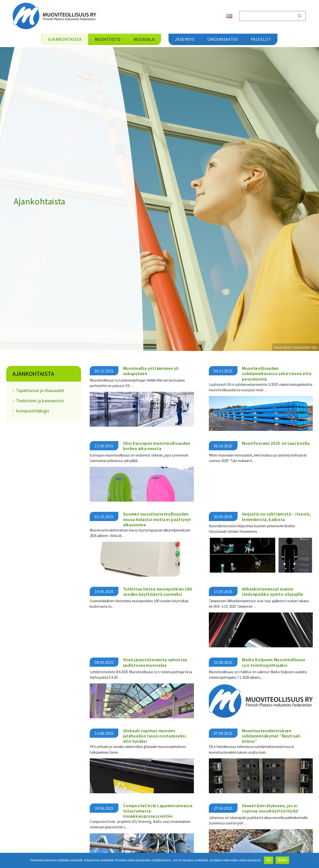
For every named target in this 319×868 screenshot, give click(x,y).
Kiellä (282, 860)
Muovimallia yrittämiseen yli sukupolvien (151, 371)
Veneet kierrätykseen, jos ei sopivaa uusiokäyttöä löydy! (270, 808)
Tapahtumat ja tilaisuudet (40, 390)
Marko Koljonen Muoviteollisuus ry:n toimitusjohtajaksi (274, 662)
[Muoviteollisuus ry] (56, 16)
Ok (269, 860)
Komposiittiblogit (33, 411)
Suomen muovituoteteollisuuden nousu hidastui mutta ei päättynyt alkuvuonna (157, 519)
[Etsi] (267, 16)
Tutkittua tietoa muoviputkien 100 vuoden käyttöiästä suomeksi (158, 592)
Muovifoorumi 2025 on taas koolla (276, 443)
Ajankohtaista (33, 374)
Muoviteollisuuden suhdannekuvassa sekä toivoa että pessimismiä (277, 374)
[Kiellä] (313, 860)
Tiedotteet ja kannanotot (40, 401)
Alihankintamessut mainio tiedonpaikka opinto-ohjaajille (273, 592)
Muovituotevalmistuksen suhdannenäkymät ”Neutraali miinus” (271, 736)
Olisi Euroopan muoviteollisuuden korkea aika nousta (157, 446)
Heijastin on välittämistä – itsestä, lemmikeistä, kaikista (276, 517)
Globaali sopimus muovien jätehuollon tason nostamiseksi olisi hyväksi (155, 736)
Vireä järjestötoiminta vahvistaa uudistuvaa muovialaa (155, 662)
